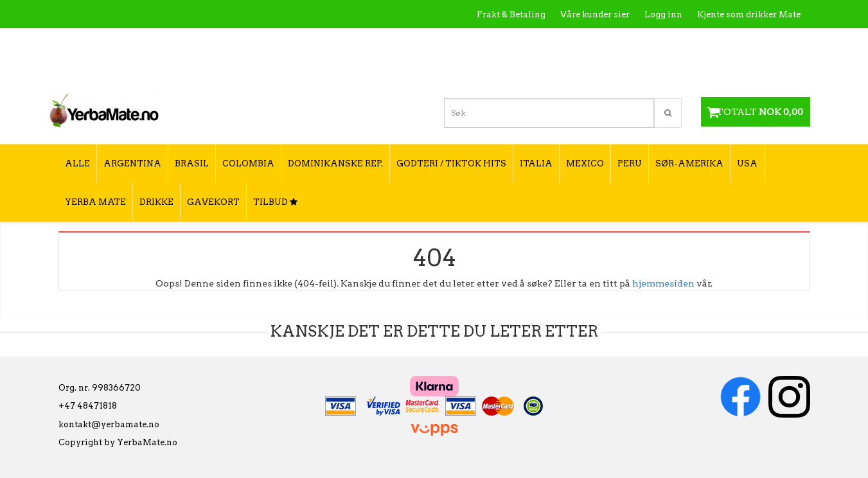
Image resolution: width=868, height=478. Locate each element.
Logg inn (663, 14)
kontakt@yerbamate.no (109, 424)
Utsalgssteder (678, 42)
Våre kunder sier (595, 14)
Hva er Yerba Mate (545, 42)
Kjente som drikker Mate (749, 14)
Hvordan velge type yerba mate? (731, 69)
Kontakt (617, 42)
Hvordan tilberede (761, 42)
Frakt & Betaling (511, 14)
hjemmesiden (663, 283)
